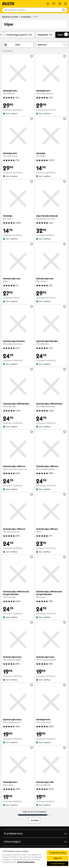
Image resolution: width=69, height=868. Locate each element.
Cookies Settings (58, 864)
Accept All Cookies (58, 853)
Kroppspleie (26, 17)
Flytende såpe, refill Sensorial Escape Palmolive (18, 594)
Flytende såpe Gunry (18, 658)
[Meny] (66, 4)
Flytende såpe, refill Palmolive (18, 405)
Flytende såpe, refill (51, 784)
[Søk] (64, 10)
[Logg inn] (48, 4)
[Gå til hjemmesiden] (8, 4)
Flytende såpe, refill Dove (18, 468)
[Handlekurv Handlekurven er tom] (60, 4)
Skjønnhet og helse (10, 17)
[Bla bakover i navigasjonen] (3, 34)
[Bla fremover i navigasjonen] (66, 34)
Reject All (58, 858)
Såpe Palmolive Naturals (51, 217)
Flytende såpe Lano (18, 280)
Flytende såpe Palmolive (18, 343)
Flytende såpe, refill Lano (51, 531)
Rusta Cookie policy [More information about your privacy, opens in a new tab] (26, 862)
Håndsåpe (51, 155)
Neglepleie (45, 35)
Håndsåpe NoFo (18, 92)
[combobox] (32, 10)
